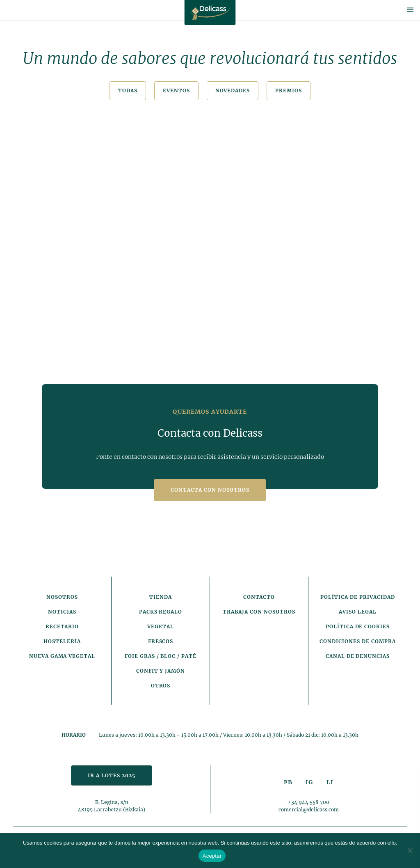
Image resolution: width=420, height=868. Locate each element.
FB (288, 782)
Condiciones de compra (357, 641)
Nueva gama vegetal (62, 656)
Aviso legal (358, 612)
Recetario (62, 626)
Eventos (176, 90)
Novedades (233, 90)
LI (330, 782)
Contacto (259, 597)
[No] (410, 850)
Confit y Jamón (161, 671)
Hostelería (62, 641)
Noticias (62, 612)
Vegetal (161, 626)
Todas (128, 90)
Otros (161, 686)
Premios (289, 90)
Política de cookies (358, 626)
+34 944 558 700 (309, 802)
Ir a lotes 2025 (111, 775)
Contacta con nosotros (210, 490)
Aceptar (212, 856)
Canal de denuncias (358, 656)
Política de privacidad (357, 597)
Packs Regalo (161, 612)
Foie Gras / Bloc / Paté (161, 656)
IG (309, 782)
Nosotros (62, 597)
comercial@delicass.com (309, 810)
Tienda (161, 597)
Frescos (161, 641)
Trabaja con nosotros (259, 612)
